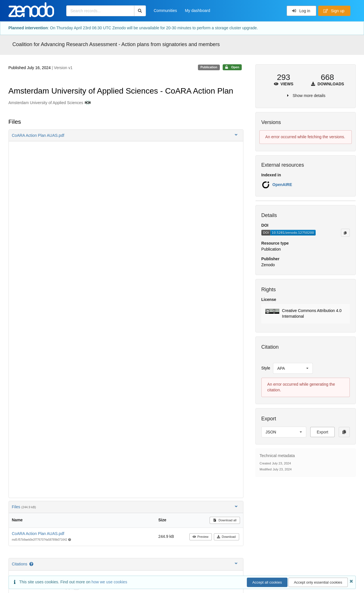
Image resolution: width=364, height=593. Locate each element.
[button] (126, 135)
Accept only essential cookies (318, 582)
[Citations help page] (32, 564)
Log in (301, 11)
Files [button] (125, 507)
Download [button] (226, 537)
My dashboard (197, 11)
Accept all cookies (267, 582)
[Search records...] (100, 11)
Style (266, 368)
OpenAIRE (282, 185)
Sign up (334, 11)
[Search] (140, 11)
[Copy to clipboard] (345, 233)
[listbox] (293, 368)
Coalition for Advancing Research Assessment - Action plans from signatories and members (116, 44)
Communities (166, 11)
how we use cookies (109, 582)
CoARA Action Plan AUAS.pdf (38, 534)
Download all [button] (225, 520)
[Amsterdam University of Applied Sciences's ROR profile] (87, 103)
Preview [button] (200, 537)
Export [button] (322, 432)
